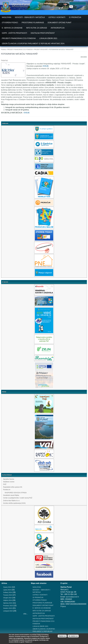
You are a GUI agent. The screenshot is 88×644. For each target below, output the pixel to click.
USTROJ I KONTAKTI (57, 17)
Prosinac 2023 (8, 606)
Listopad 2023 (8, 611)
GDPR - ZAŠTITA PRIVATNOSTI (14, 33)
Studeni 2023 (8, 608)
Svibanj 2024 (8, 592)
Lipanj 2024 (7, 590)
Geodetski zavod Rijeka (11, 495)
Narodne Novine (9, 479)
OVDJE (46, 66)
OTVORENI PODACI (10, 23)
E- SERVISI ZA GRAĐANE (12, 28)
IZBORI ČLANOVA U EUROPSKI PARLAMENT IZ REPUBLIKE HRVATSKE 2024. (33, 44)
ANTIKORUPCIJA (58, 28)
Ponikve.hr (7, 490)
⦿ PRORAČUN (75, 17)
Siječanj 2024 (8, 603)
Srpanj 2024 (7, 587)
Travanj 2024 (8, 595)
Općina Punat (21, 4)
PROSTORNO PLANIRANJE (33, 23)
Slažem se (62, 636)
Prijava (63, 606)
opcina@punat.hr (72, 597)
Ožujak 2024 (7, 598)
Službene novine (9, 482)
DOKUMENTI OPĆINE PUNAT (59, 23)
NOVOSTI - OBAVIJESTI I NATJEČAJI (30, 17)
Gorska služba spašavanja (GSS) (14, 503)
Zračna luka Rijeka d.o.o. (12, 501)
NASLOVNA (7, 17)
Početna (3, 50)
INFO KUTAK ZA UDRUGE (37, 28)
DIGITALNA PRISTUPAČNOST (43, 33)
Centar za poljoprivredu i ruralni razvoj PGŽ (18, 498)
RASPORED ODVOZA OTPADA (16, 493)
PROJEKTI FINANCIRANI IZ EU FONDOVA (19, 38)
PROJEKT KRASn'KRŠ (41, 50)
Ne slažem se (73, 636)
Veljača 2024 (7, 600)
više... (26, 614)
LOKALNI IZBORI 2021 (48, 38)
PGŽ (5, 484)
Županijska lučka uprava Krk (13, 487)
